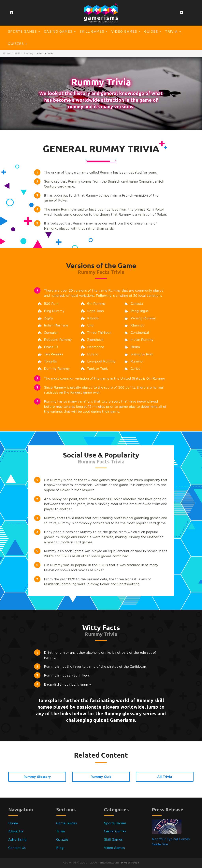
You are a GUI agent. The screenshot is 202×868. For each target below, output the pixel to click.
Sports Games (115, 823)
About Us (16, 831)
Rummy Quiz (101, 777)
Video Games (114, 848)
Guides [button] (153, 32)
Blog (60, 848)
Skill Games (113, 840)
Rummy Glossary (37, 777)
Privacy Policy (130, 863)
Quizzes (62, 840)
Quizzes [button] (17, 44)
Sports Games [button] (24, 32)
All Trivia (165, 777)
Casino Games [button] (60, 32)
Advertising (17, 840)
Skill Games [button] (93, 32)
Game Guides (67, 823)
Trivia (60, 831)
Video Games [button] (126, 32)
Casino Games (115, 831)
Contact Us (17, 848)
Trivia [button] (173, 32)
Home (7, 53)
